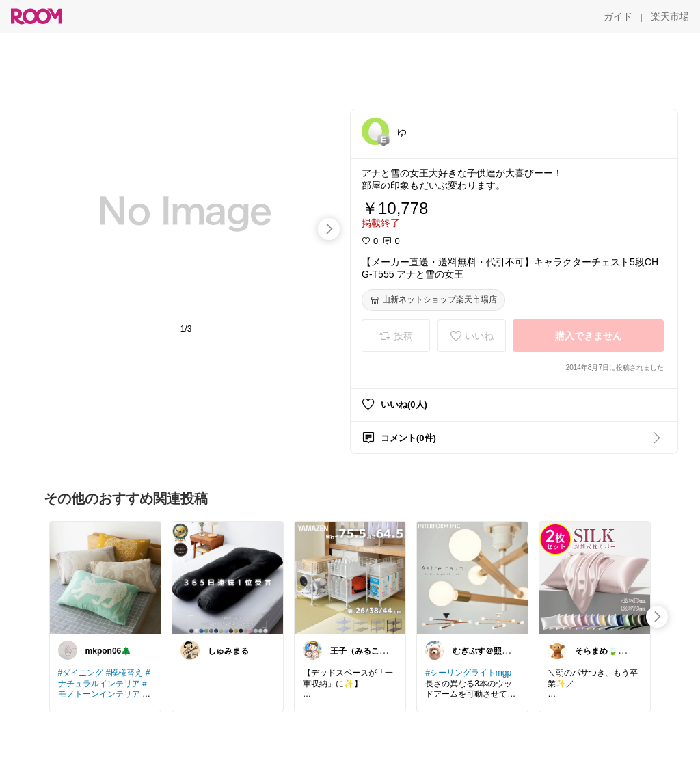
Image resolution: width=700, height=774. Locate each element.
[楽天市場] (670, 16)
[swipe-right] (329, 229)
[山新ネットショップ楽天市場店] (433, 300)
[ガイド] (618, 16)
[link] (105, 577)
